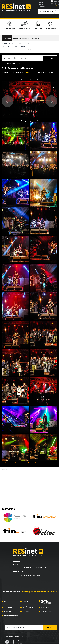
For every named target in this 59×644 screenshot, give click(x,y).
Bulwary (29, 462)
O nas (6, 601)
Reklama (26, 601)
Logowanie (8, 607)
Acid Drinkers (22, 462)
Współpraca (28, 607)
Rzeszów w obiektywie (21, 37)
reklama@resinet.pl (38, 575)
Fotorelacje (7, 37)
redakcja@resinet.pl (39, 567)
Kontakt (8, 611)
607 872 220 (21, 567)
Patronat (27, 611)
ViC (27, 72)
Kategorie (35, 37)
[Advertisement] (29, 486)
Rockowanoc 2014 (11, 462)
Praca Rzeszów (47, 611)
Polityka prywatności (46, 601)
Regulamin (45, 607)
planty (34, 462)
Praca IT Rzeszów (11, 615)
